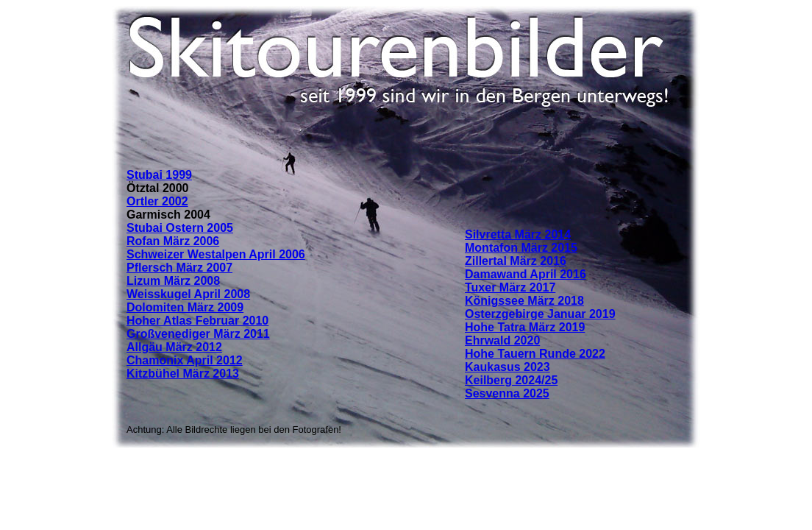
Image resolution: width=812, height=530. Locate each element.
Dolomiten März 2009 (185, 307)
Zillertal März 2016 (516, 261)
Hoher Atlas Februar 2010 (197, 321)
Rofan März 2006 (173, 241)
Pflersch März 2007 (179, 268)
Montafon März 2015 (521, 248)
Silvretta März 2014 (518, 234)
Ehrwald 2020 (502, 340)
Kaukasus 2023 (508, 367)
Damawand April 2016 (526, 274)
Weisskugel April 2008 (188, 294)
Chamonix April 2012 (185, 360)
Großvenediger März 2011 (198, 334)
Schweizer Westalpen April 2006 (216, 254)
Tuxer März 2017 (510, 287)
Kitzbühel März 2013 (183, 374)
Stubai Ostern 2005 (180, 228)
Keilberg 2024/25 (511, 380)
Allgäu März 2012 (174, 347)
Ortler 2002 (157, 201)
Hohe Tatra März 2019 (525, 327)
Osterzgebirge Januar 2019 (540, 314)
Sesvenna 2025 (507, 393)
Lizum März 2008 (173, 281)
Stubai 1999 (159, 175)
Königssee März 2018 (524, 301)
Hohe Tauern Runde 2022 (535, 354)
